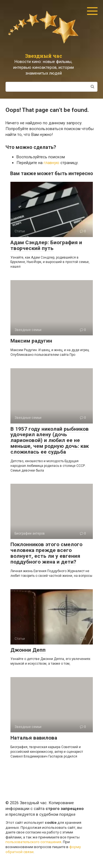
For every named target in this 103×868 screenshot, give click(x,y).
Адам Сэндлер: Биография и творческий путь (46, 245)
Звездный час (44, 56)
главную (51, 163)
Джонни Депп (28, 650)
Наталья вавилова (34, 738)
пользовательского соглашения (33, 842)
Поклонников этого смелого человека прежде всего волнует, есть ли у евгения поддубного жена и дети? (46, 553)
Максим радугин (31, 341)
